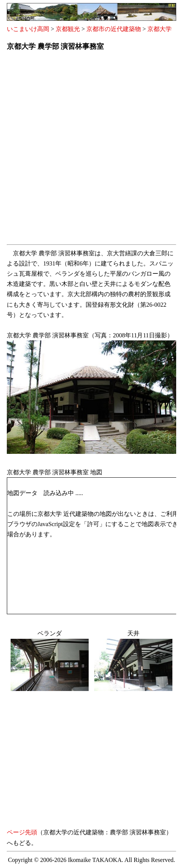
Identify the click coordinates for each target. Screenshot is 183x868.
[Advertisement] (91, 150)
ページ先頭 (22, 832)
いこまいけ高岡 (28, 29)
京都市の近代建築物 (114, 29)
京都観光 (68, 29)
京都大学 (160, 29)
